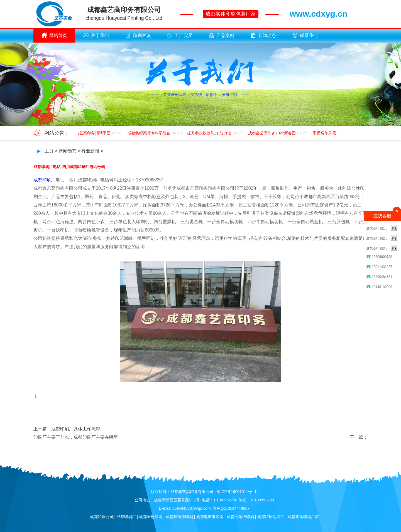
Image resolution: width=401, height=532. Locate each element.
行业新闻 (90, 151)
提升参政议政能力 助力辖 (210, 133)
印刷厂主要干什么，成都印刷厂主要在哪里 (76, 437)
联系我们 (305, 35)
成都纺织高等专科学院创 (150, 133)
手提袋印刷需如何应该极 (335, 133)
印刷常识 (138, 35)
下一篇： (359, 437)
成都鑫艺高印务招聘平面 (90, 133)
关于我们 (96, 35)
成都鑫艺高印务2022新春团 (272, 133)
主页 (49, 151)
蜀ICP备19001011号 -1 (237, 492)
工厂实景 (180, 35)
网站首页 (54, 35)
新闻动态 (263, 35)
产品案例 (221, 35)
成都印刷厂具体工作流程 (76, 429)
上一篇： (42, 429)
